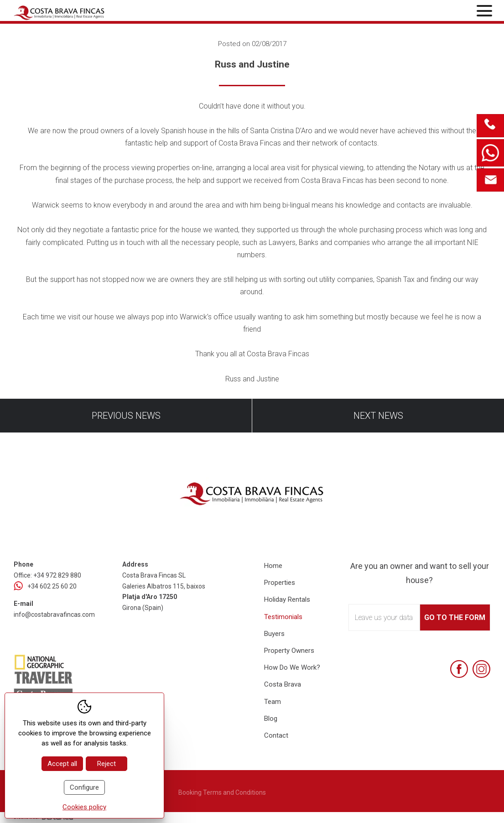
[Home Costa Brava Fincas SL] (92, 12)
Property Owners (289, 651)
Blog (271, 719)
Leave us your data (384, 617)
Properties (280, 583)
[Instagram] (481, 669)
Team (273, 702)
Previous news (126, 416)
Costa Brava (283, 684)
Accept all (62, 764)
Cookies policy (84, 807)
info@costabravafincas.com (54, 615)
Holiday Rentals (287, 599)
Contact (276, 735)
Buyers (274, 634)
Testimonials (283, 617)
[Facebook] (459, 669)
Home (273, 566)
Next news (378, 416)
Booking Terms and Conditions (222, 792)
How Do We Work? (292, 667)
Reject (107, 764)
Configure (84, 787)
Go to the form (455, 617)
